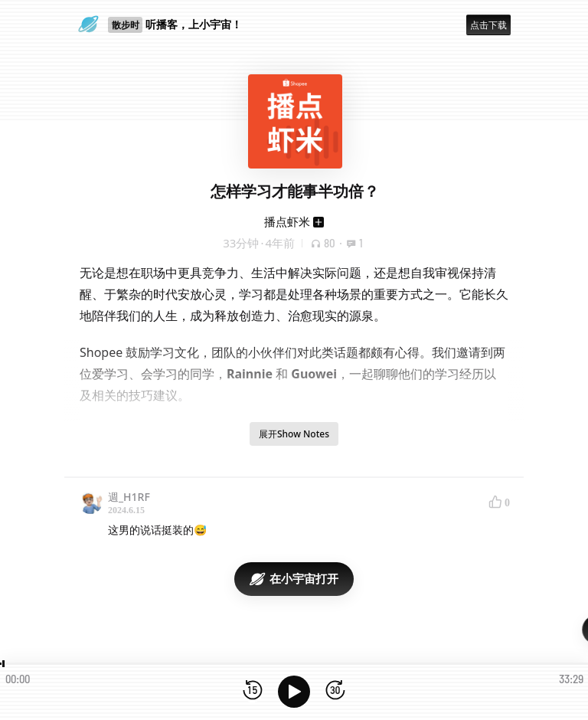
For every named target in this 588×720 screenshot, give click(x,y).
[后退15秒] (253, 691)
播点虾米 (287, 221)
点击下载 (488, 25)
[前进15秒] (335, 691)
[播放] (294, 692)
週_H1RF (129, 497)
